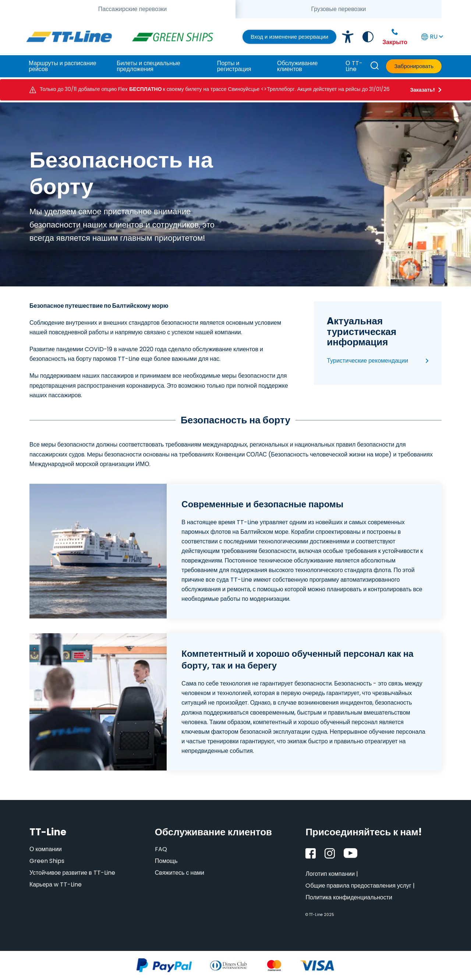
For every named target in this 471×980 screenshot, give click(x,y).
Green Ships (47, 861)
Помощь (166, 861)
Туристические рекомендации (367, 361)
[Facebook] (311, 853)
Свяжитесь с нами (180, 873)
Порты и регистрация (234, 66)
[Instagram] (330, 853)
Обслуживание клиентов (297, 66)
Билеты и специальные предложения (148, 66)
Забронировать (414, 66)
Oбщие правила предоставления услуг (358, 886)
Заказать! (422, 90)
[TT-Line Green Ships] (176, 37)
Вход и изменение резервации (289, 37)
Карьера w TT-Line (56, 884)
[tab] (132, 9)
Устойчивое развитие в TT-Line (72, 873)
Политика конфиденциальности (349, 897)
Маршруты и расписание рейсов (63, 66)
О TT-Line (354, 66)
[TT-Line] (69, 37)
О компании (46, 849)
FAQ (161, 849)
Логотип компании (330, 874)
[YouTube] (350, 853)
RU (431, 37)
